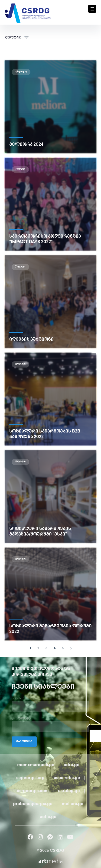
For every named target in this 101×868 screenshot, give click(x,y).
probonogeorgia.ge (33, 804)
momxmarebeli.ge (36, 765)
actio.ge (48, 817)
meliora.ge (73, 804)
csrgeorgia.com (33, 791)
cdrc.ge (72, 765)
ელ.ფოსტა (21, 719)
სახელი (19, 699)
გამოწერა (24, 742)
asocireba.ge (67, 778)
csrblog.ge (69, 791)
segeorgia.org (30, 778)
